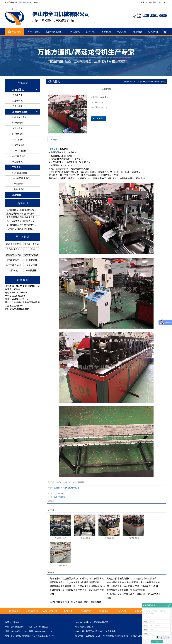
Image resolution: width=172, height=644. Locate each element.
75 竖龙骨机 (18, 139)
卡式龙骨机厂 (59, 493)
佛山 (112, 636)
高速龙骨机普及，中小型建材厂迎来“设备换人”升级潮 (132, 586)
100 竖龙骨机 (18, 145)
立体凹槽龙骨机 (60, 538)
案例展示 (106, 32)
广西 (131, 636)
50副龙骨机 (32, 270)
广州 (103, 636)
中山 (121, 636)
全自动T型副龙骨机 (60, 565)
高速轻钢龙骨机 (54, 32)
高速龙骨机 (67, 488)
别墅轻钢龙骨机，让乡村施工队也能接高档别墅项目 (74, 582)
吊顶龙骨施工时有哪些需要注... (21, 225)
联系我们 (153, 32)
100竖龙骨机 (13, 260)
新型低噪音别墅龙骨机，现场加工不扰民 (126, 590)
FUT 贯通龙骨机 (20, 173)
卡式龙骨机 (17, 128)
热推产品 (79, 636)
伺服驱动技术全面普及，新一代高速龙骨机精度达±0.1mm (77, 586)
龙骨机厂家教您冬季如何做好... (21, 229)
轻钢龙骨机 (32, 260)
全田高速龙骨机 (109, 538)
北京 (135, 636)
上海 (140, 636)
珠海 (126, 636)
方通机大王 (17, 95)
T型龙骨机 (74, 32)
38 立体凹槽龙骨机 (21, 178)
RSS (159, 2)
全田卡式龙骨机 (85, 538)
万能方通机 (33, 32)
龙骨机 (32, 249)
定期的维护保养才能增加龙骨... (21, 214)
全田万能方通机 (13, 265)
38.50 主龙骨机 (19, 151)
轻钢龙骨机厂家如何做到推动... (21, 210)
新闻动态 (137, 32)
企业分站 (144, 2)
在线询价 (99, 119)
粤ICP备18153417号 (84, 627)
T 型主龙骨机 (18, 184)
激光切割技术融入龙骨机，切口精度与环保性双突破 (131, 578)
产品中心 (149, 82)
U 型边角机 (17, 162)
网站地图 (152, 2)
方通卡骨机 (17, 101)
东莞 (117, 636)
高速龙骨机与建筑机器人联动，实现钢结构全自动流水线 (77, 578)
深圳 (108, 636)
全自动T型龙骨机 (133, 538)
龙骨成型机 (32, 265)
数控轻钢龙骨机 (19, 117)
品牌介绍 (90, 32)
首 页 (140, 82)
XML (164, 2)
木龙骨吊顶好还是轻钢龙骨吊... (21, 217)
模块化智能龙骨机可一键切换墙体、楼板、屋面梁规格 (76, 602)
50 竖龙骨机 (18, 134)
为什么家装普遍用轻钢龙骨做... (21, 221)
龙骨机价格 (75, 488)
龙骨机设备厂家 (32, 244)
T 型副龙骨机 (18, 189)
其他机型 (17, 195)
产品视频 (122, 32)
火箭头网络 (110, 631)
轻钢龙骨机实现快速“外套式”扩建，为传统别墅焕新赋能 (133, 582)
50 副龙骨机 (18, 123)
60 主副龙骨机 (19, 156)
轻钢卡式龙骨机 (32, 255)
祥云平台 (90, 631)
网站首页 (15, 32)
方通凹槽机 (17, 106)
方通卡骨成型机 (13, 244)
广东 (98, 636)
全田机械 (13, 270)
